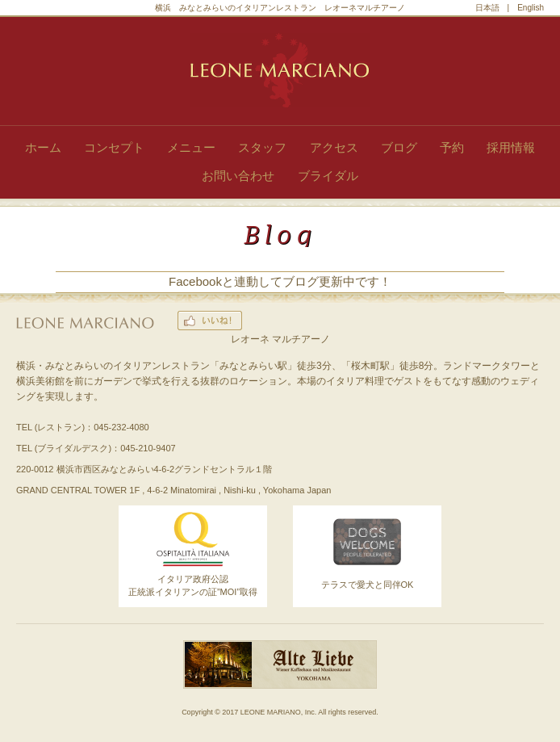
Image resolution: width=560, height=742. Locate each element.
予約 (452, 147)
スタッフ (262, 147)
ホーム (43, 147)
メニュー (191, 147)
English (531, 8)
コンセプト (114, 147)
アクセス (334, 147)
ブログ (399, 147)
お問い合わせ (238, 176)
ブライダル (328, 176)
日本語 (487, 8)
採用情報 (511, 147)
